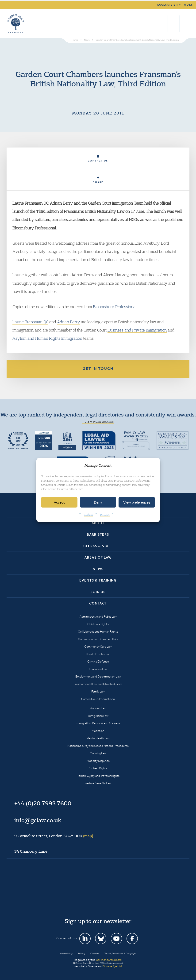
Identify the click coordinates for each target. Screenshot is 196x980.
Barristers (98, 534)
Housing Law (98, 708)
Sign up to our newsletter (98, 921)
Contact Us (98, 159)
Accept (59, 502)
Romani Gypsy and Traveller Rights (98, 776)
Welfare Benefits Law (98, 783)
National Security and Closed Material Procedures (98, 746)
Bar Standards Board (109, 960)
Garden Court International (98, 699)
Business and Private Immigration (137, 330)
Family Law (98, 691)
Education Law (98, 669)
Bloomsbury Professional (115, 307)
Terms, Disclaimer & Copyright (120, 953)
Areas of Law (98, 557)
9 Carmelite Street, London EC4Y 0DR (54, 836)
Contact (98, 603)
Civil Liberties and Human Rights (98, 632)
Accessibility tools (175, 5)
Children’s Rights (98, 624)
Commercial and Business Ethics (98, 639)
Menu (185, 24)
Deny (98, 502)
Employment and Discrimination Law (98, 676)
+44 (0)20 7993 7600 (174, 24)
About (98, 523)
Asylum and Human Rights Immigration (47, 338)
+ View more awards (98, 422)
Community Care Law (98, 647)
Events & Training (98, 580)
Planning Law (98, 753)
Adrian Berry (69, 322)
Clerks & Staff (98, 546)
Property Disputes (98, 761)
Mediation (98, 731)
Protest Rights (98, 768)
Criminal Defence (98, 661)
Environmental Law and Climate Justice (98, 684)
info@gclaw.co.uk (38, 820)
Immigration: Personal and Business (98, 723)
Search (163, 24)
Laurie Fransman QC (30, 322)
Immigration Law (98, 716)
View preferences (137, 502)
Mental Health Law (98, 738)
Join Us (98, 592)
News (98, 569)
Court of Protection (98, 654)
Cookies (89, 514)
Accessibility (66, 953)
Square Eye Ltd (112, 966)
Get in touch (98, 369)
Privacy (105, 514)
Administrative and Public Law (98, 617)
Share (98, 180)
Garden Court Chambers (16, 24)
